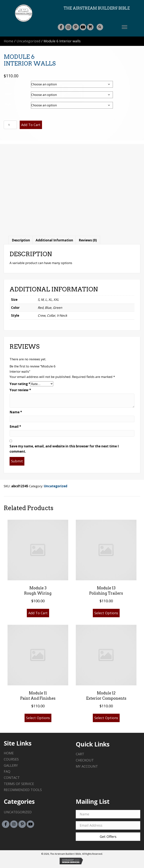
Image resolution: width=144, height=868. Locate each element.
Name (16, 412)
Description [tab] (21, 240)
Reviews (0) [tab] (88, 240)
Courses (11, 759)
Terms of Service (19, 784)
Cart (80, 754)
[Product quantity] (10, 125)
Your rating (20, 384)
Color (9, 94)
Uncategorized (28, 41)
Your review (20, 390)
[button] (61, 27)
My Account (87, 766)
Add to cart (31, 125)
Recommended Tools (23, 790)
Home (9, 41)
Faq (7, 771)
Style (8, 104)
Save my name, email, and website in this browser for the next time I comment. (64, 449)
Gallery (11, 765)
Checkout (85, 760)
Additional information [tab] (54, 240)
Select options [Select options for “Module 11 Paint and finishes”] (38, 718)
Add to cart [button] (38, 613)
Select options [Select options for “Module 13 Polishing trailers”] (106, 613)
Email (15, 427)
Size (8, 83)
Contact (12, 778)
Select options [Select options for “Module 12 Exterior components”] (106, 718)
